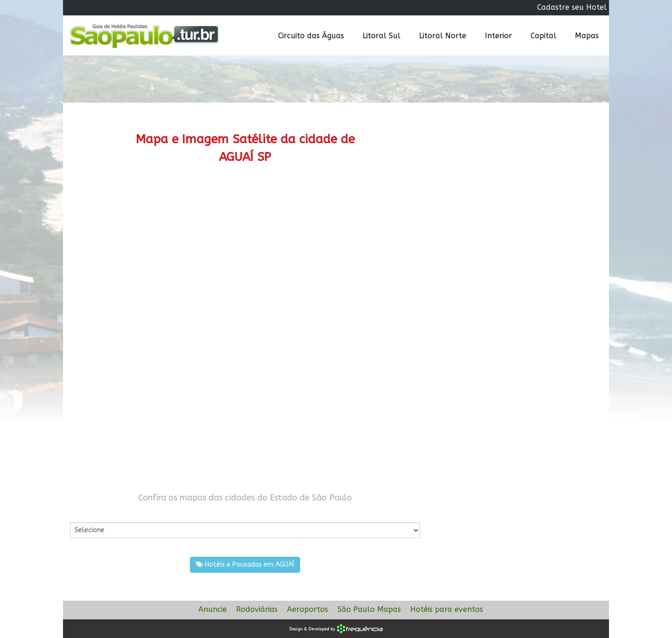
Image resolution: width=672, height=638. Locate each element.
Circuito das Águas (311, 36)
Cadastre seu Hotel (572, 7)
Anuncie (213, 609)
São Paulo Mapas (369, 609)
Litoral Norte (443, 36)
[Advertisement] (245, 254)
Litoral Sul (381, 36)
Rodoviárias (257, 609)
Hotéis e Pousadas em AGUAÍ (245, 565)
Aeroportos (308, 609)
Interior (498, 36)
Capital (543, 36)
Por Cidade (86, 513)
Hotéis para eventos (447, 609)
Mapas (587, 36)
